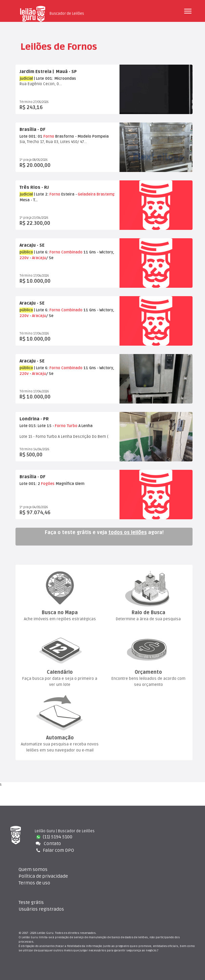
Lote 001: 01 (31, 136)
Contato (48, 844)
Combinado (72, 252)
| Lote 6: (35, 252)
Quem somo (33, 870)
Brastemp (106, 194)
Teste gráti (31, 903)
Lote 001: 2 (30, 484)
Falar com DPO (55, 850)
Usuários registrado (41, 909)
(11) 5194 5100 (54, 837)
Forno (49, 136)
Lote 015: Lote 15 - (37, 426)
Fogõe (48, 484)
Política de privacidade (43, 877)
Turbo (72, 426)
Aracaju (39, 258)
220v (24, 258)
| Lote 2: (35, 194)
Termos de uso (34, 883)
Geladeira (87, 194)
